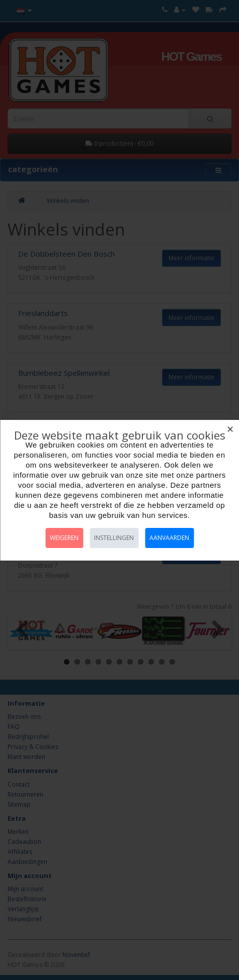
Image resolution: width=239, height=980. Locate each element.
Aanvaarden (169, 538)
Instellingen (114, 538)
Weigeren (64, 538)
